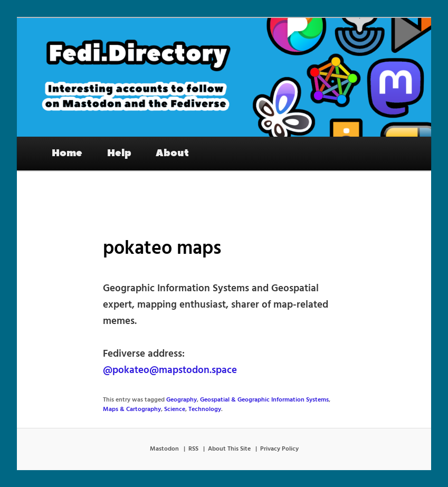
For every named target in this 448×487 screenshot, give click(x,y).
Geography (182, 400)
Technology (205, 409)
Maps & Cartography (132, 409)
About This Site (229, 449)
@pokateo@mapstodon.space (170, 370)
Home (67, 153)
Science (175, 409)
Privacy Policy (279, 449)
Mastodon (164, 449)
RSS (193, 449)
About (172, 153)
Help (119, 153)
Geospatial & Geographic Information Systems (264, 400)
